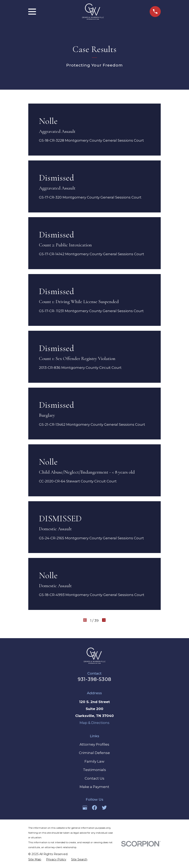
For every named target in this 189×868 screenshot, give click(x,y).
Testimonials (94, 770)
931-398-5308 (94, 679)
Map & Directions (94, 723)
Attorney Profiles (94, 744)
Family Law (94, 761)
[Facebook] (94, 808)
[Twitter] (104, 808)
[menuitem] (35, 860)
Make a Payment (94, 787)
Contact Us (94, 778)
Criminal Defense (94, 753)
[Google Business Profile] (85, 808)
